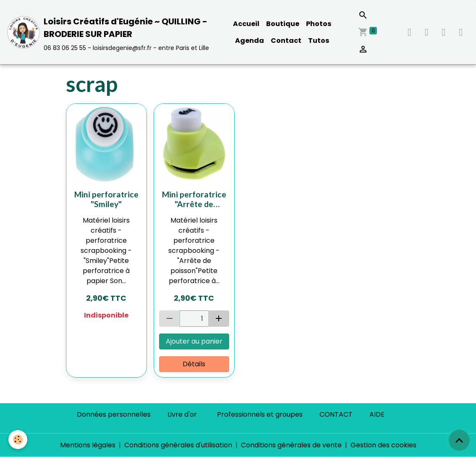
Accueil (246, 24)
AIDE (377, 414)
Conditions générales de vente (291, 445)
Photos (319, 24)
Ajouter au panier (194, 341)
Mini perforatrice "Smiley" (106, 199)
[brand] (110, 32)
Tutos (319, 41)
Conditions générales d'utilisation (178, 445)
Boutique (283, 24)
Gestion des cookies (383, 445)
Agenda (250, 41)
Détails (194, 364)
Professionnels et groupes (260, 414)
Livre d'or (182, 414)
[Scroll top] (459, 440)
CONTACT (336, 414)
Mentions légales (88, 445)
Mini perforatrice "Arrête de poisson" (194, 199)
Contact (286, 41)
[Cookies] (18, 440)
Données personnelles (114, 414)
